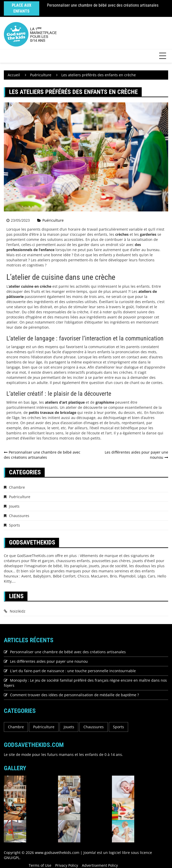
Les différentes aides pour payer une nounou (49, 661)
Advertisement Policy (100, 865)
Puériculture (53, 220)
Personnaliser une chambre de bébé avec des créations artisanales (103, 5)
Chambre (17, 487)
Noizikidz (18, 611)
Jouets (14, 506)
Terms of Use (40, 865)
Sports (15, 525)
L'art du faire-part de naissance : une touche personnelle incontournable (73, 671)
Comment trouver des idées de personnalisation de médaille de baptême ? (74, 695)
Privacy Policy (67, 865)
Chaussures (19, 516)
